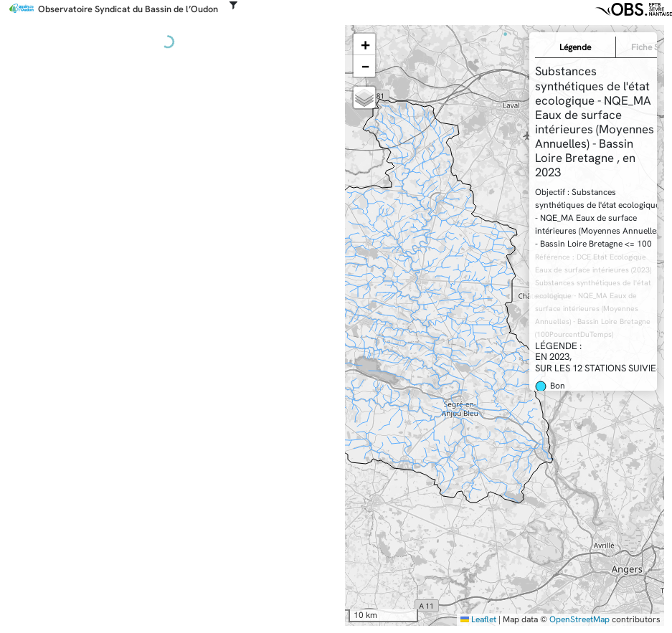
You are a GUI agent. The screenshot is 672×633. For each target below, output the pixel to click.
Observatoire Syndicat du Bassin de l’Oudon (128, 9)
